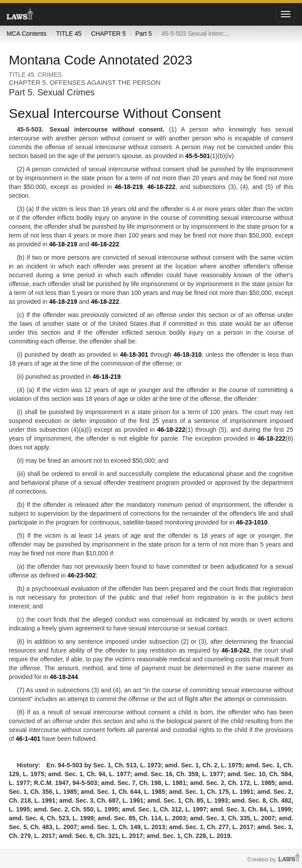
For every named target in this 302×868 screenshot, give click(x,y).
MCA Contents (26, 34)
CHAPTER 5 (108, 34)
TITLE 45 (69, 34)
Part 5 (143, 34)
